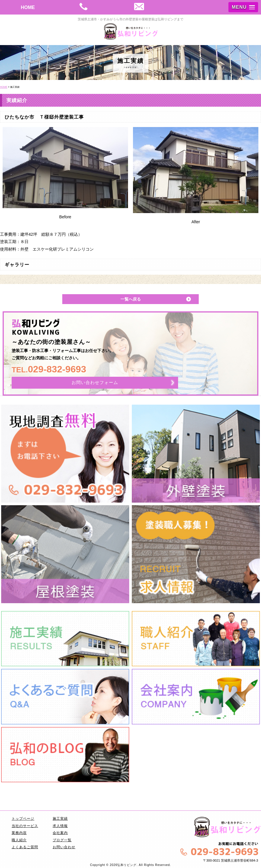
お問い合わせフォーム (95, 382)
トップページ (23, 819)
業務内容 (19, 833)
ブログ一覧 (62, 840)
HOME (28, 7)
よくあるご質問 (25, 847)
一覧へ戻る (131, 299)
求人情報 (60, 826)
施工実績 (60, 819)
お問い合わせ (64, 847)
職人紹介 (19, 840)
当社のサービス (25, 826)
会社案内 (60, 833)
